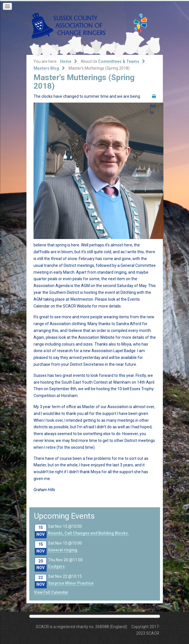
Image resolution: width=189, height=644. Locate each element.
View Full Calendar (51, 592)
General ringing (63, 550)
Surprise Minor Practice (71, 583)
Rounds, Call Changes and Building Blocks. (89, 533)
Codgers (56, 566)
